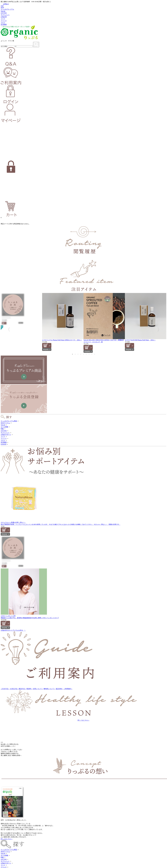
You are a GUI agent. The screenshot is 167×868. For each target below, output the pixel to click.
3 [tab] (78, 354)
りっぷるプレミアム (7, 9)
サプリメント (5, 15)
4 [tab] (81, 354)
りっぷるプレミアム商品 (9, 421)
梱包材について (50, 689)
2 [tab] (75, 354)
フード (3, 19)
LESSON (4, 444)
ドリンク (4, 21)
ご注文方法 (5, 689)
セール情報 (4, 427)
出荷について (38, 689)
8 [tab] (92, 354)
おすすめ (4, 13)
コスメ (3, 23)
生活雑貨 (4, 25)
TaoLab (3, 11)
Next (159, 329)
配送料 (30, 689)
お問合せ (5, 4)
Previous (8, 329)
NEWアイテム (5, 423)
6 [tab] (86, 354)
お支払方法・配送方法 (18, 689)
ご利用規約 (68, 689)
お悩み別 (4, 17)
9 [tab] (95, 354)
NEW (2, 8)
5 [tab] (83, 354)
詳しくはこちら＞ (83, 720)
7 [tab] (89, 354)
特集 (2, 429)
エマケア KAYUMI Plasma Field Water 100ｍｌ (140, 340)
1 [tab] (72, 354)
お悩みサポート (6, 435)
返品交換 (59, 689)
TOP (2, 6)
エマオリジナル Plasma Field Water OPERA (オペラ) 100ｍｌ (62, 340)
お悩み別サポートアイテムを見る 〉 (13, 630)
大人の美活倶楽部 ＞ (9, 724)
